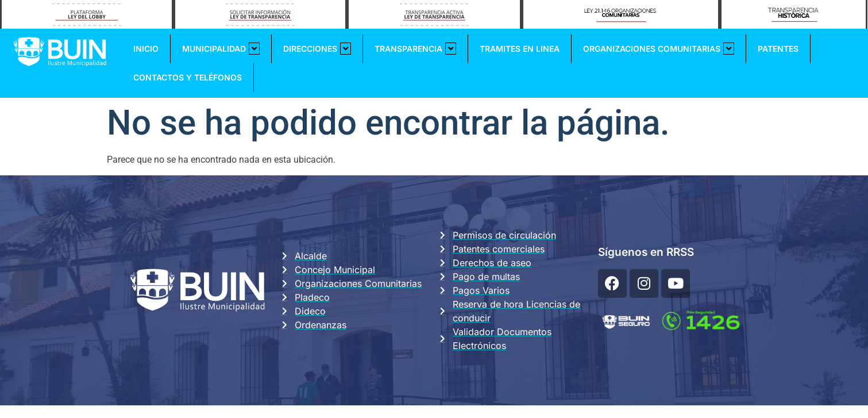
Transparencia (415, 49)
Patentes (778, 49)
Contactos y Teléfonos (188, 77)
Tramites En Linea (520, 49)
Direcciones (317, 49)
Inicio (146, 49)
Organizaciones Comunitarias (659, 49)
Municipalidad (221, 49)
